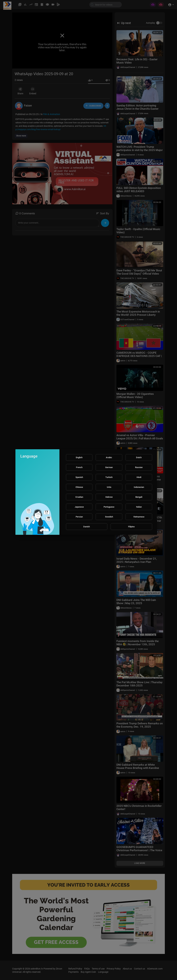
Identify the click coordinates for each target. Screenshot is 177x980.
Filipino (131, 527)
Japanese (79, 507)
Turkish (109, 477)
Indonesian (139, 487)
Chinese (79, 487)
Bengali (139, 497)
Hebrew (109, 497)
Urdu (109, 487)
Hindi (139, 477)
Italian (139, 507)
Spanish (79, 477)
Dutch (139, 457)
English (79, 457)
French (79, 467)
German (109, 467)
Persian (79, 517)
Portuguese (109, 507)
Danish (87, 527)
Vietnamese (139, 517)
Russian (139, 467)
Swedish (109, 517)
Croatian (79, 497)
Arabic (109, 457)
